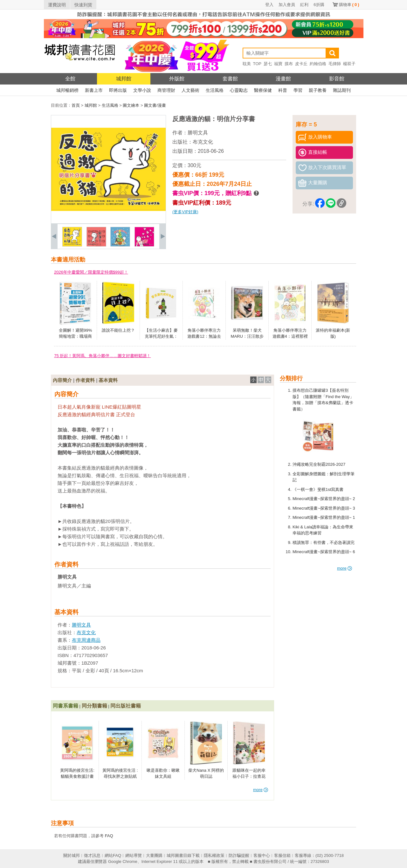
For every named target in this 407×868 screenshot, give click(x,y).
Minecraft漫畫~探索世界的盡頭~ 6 (324, 552)
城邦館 (124, 79)
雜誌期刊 (342, 90)
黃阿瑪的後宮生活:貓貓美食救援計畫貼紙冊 (77, 776)
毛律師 (335, 64)
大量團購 (154, 855)
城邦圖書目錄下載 (183, 855)
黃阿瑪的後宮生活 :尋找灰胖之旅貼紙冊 (120, 776)
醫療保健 (263, 90)
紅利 (304, 5)
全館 (70, 79)
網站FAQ (113, 855)
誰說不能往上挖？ (118, 330)
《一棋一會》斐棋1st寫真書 (318, 489)
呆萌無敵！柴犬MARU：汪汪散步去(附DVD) (247, 336)
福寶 (278, 64)
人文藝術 (190, 90)
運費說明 (57, 5)
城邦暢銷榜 (67, 90)
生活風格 (215, 90)
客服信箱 (282, 855)
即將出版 (118, 90)
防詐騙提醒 (239, 855)
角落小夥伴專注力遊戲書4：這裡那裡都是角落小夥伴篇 (290, 336)
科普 (283, 90)
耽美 (247, 64)
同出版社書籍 (126, 706)
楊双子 (349, 64)
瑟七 (268, 64)
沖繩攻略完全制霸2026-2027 (319, 464)
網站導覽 (134, 855)
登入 (269, 5)
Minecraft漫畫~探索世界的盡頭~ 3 (324, 508)
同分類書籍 (94, 706)
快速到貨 (83, 5)
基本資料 (108, 380)
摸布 (289, 64)
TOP (257, 64)
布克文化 (203, 142)
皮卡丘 (301, 64)
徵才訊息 (92, 855)
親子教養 (318, 90)
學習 (298, 90)
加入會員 (287, 5)
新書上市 (94, 90)
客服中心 (262, 855)
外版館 (177, 79)
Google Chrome (123, 861)
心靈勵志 (239, 90)
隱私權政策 (214, 855)
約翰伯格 (318, 64)
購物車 (349, 5)
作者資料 (85, 380)
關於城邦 (72, 855)
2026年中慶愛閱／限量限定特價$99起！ (91, 272)
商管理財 (166, 90)
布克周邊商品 (86, 640)
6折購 (319, 5)
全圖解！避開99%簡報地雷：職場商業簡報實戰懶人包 (75, 336)
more (345, 568)
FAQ (109, 836)
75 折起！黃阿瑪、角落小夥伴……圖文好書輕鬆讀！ (102, 356)
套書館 (230, 79)
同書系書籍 (66, 706)
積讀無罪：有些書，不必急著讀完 (324, 542)
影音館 (337, 79)
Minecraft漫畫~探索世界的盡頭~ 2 (324, 499)
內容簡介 (62, 380)
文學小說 (142, 90)
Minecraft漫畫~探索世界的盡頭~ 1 (324, 517)
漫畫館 (283, 79)
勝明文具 (198, 133)
